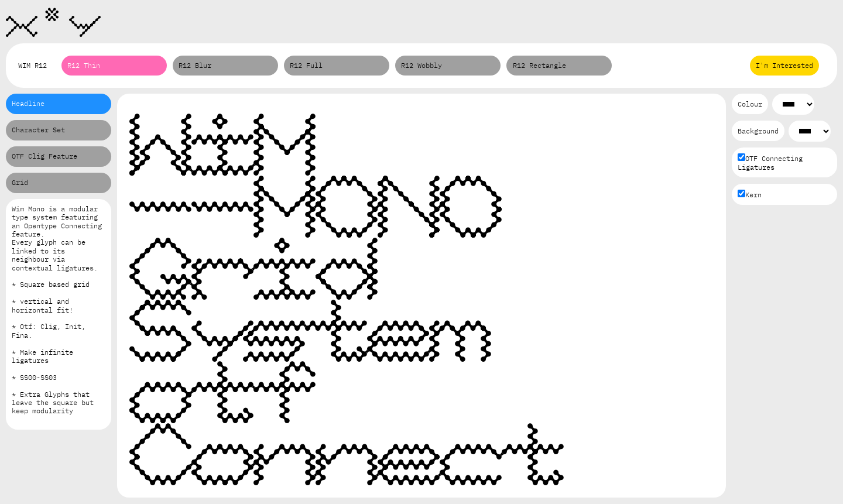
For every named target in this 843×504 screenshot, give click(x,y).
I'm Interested (784, 65)
